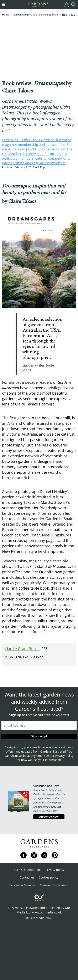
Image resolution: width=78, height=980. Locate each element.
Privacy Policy (64, 756)
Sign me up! (39, 736)
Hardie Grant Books (22, 649)
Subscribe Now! (49, 817)
